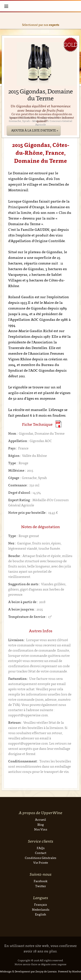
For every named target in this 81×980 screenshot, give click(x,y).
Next (77, 21)
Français (40, 904)
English (40, 914)
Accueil (40, 819)
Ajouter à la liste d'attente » (35, 130)
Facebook (41, 881)
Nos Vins (41, 829)
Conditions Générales (40, 858)
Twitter (41, 886)
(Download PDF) (58, 424)
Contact (41, 853)
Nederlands (41, 909)
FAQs (41, 848)
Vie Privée (41, 863)
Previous (4, 21)
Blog (41, 824)
